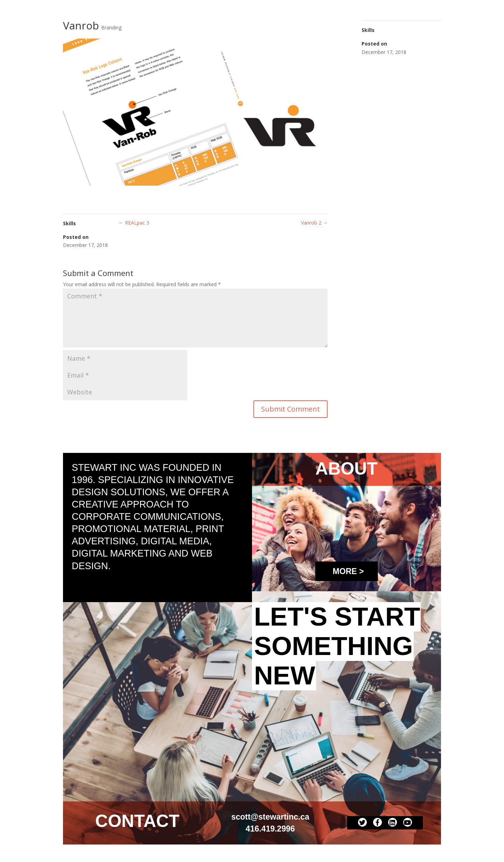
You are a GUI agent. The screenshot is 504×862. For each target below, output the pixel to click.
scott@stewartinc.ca (270, 817)
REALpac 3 (134, 223)
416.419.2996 (270, 829)
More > (348, 571)
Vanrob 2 (314, 223)
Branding (111, 27)
